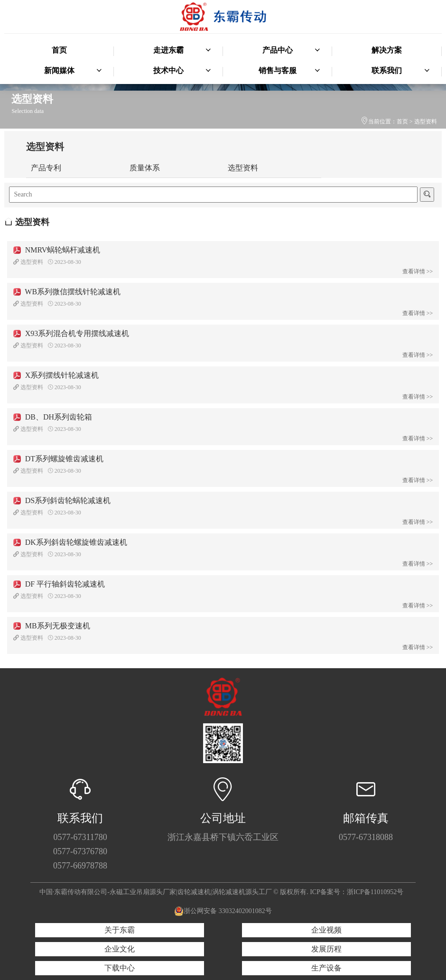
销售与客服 (289, 71)
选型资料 (426, 121)
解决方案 (387, 50)
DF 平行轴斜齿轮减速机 (59, 584)
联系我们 (400, 71)
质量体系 (145, 168)
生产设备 (326, 968)
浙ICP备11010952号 (375, 892)
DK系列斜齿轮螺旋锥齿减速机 (70, 542)
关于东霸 (120, 930)
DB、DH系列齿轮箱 (53, 417)
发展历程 (326, 949)
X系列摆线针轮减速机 (56, 375)
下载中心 (120, 968)
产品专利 (46, 168)
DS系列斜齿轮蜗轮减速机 (62, 500)
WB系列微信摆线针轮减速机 (67, 292)
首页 (59, 50)
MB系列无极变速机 (52, 626)
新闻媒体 (73, 71)
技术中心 (182, 71)
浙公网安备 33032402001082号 (223, 911)
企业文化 (120, 949)
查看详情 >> (418, 271)
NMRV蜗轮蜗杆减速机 (57, 250)
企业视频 (326, 930)
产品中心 (291, 50)
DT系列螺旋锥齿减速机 (58, 459)
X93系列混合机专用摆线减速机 (71, 333)
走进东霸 (182, 50)
